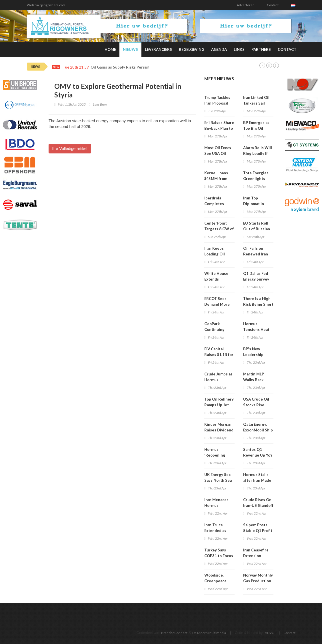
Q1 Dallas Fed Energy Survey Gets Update (256, 279)
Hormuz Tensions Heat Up (256, 329)
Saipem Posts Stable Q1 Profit (258, 528)
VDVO (270, 633)
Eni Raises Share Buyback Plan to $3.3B (219, 128)
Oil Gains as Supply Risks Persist (120, 67)
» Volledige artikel (70, 149)
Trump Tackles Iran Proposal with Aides (217, 103)
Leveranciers (158, 49)
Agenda (219, 49)
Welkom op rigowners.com (46, 5)
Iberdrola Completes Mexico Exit (215, 204)
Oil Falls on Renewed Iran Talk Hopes (256, 254)
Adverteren (246, 5)
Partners (261, 49)
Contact (273, 5)
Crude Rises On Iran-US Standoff (258, 503)
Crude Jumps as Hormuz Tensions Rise (218, 380)
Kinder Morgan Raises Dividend (219, 427)
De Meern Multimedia (209, 633)
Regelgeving (192, 49)
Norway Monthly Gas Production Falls (258, 581)
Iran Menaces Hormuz (216, 503)
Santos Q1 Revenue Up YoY (258, 452)
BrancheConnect (174, 633)
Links (239, 49)
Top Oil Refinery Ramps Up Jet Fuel (219, 405)
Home (110, 49)
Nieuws (130, 49)
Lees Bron (100, 104)
